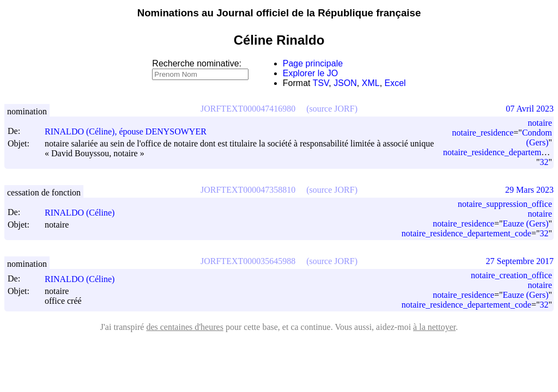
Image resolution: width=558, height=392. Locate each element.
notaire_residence (483, 133)
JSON (345, 83)
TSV (321, 83)
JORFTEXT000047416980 (248, 109)
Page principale (313, 63)
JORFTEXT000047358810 (248, 190)
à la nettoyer (434, 327)
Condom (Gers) (537, 137)
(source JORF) (332, 109)
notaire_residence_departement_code (466, 233)
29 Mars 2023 (529, 190)
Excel (395, 83)
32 (544, 162)
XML (371, 83)
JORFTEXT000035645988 (248, 261)
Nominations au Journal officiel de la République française (279, 13)
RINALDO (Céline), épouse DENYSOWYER (131, 131)
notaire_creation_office (511, 275)
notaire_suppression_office (505, 204)
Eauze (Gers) (526, 223)
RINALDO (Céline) (84, 213)
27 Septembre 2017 (520, 261)
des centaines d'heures (185, 327)
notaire (540, 123)
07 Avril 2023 (530, 109)
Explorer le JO (310, 73)
